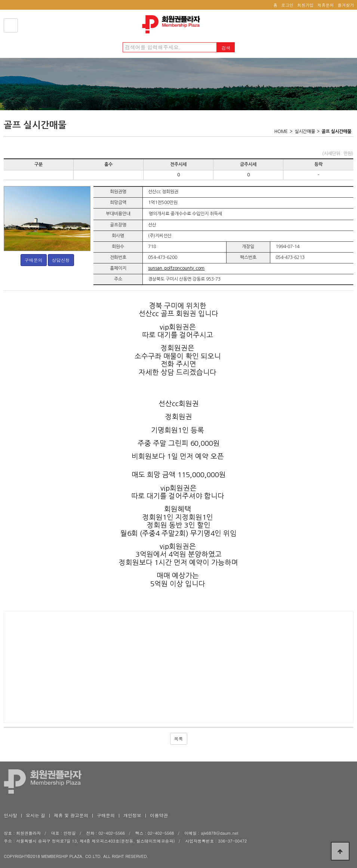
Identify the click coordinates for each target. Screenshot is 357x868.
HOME (281, 132)
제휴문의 (326, 5)
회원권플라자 (173, 24)
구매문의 (34, 260)
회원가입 (305, 5)
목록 (179, 739)
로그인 (287, 5)
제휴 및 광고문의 (71, 815)
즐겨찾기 (346, 5)
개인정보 (132, 815)
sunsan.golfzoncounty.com (176, 268)
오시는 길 (36, 815)
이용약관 (159, 815)
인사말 (10, 815)
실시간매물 (305, 132)
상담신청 (61, 260)
